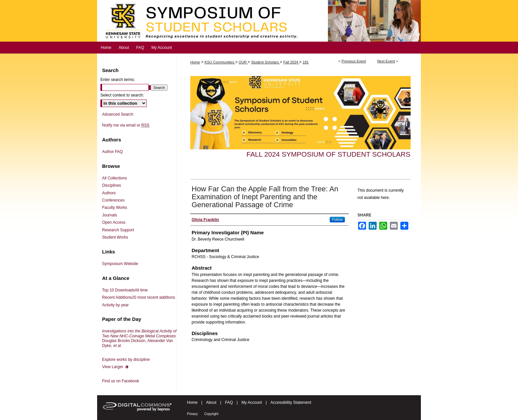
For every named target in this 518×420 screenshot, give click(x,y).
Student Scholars (265, 62)
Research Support (118, 230)
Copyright (211, 414)
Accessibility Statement (291, 402)
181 (306, 62)
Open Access (114, 222)
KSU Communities (220, 62)
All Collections (114, 178)
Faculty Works (115, 208)
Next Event (386, 61)
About (211, 402)
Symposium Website (120, 264)
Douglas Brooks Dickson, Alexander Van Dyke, (139, 338)
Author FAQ (112, 152)
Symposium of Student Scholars (259, 21)
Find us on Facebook (121, 381)
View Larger (116, 367)
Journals (110, 215)
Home (195, 62)
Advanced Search (118, 114)
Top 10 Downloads (125, 290)
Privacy (192, 414)
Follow (337, 219)
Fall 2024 (291, 62)
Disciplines (111, 185)
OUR (243, 62)
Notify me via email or (126, 125)
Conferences (113, 200)
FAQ (229, 402)
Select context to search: (122, 95)
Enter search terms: (118, 80)
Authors (109, 193)
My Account (252, 402)
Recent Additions (139, 297)
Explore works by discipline (126, 360)
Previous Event (354, 61)
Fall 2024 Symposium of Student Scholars (328, 154)
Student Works (115, 237)
